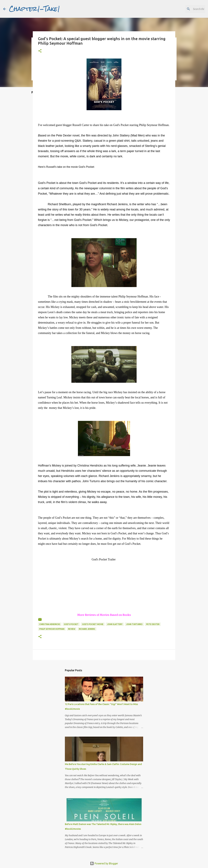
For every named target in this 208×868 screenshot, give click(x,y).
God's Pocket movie (93, 624)
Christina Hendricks (50, 624)
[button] (40, 51)
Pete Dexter (153, 624)
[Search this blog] (188, 9)
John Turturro (134, 624)
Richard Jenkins (87, 629)
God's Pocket (71, 624)
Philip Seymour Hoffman (52, 629)
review (72, 629)
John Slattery (115, 624)
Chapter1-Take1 (35, 9)
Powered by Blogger (104, 863)
